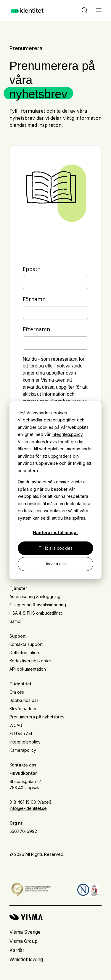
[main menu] (99, 11)
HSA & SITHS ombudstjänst (36, 613)
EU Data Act (21, 734)
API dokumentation (28, 669)
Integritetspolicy (25, 742)
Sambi (15, 621)
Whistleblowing (26, 960)
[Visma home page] (55, 917)
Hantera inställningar (55, 532)
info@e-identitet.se (28, 808)
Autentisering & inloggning (35, 596)
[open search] (84, 11)
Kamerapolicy (23, 750)
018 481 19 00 (23, 802)
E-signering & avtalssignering (38, 605)
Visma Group (24, 941)
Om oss (17, 692)
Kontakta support (26, 644)
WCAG (16, 725)
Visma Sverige (25, 932)
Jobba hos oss (24, 700)
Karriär (17, 950)
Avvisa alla (56, 564)
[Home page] (27, 11)
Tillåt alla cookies (56, 548)
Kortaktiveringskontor (30, 661)
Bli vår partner (23, 709)
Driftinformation (24, 652)
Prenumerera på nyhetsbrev (37, 717)
